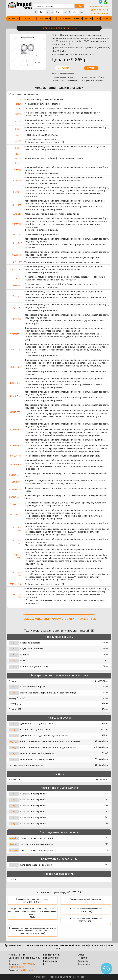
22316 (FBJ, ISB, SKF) (32, 902)
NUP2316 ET (16, 367)
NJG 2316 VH (16, 456)
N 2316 (18, 148)
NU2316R (17, 180)
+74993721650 (28, 964)
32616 (32, 917)
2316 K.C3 (17, 286)
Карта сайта (84, 964)
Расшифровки (65, 18)
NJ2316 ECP (16, 319)
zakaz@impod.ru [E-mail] (99, 13)
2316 (20, 99)
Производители (29, 18)
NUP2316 (17, 192)
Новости (88, 18)
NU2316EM (17, 205)
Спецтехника (44, 18)
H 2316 (18, 154)
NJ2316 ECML (16, 412)
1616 (86, 902)
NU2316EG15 (16, 334)
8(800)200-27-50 (17, 967)
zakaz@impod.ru (25, 970)
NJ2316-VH (17, 255)
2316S (19, 108)
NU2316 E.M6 (16, 383)
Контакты (107, 18)
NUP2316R (17, 224)
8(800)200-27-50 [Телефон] (99, 10)
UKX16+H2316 (15, 497)
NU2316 (18, 122)
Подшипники (13, 18)
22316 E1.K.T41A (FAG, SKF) (32, 933)
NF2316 (18, 158)
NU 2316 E (17, 270)
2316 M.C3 (17, 278)
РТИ (54, 18)
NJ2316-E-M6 (16, 396)
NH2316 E (17, 234)
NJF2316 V (17, 262)
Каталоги (78, 18)
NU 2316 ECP (16, 465)
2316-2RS (17, 214)
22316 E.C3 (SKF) (86, 921)
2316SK (18, 114)
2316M (19, 104)
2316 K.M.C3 (16, 482)
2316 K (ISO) (16, 584)
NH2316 (18, 163)
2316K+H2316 (15, 504)
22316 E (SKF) (86, 912)
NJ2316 (18, 129)
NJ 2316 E (17, 308)
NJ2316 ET (17, 243)
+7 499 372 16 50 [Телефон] (99, 7)
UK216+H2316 (15, 475)
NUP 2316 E (16, 350)
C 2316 (19, 135)
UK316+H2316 (15, 490)
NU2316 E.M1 (16, 514)
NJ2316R (18, 170)
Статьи (97, 18)
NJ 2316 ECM (16, 430)
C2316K (18, 141)
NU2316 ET (17, 296)
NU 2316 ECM (15, 446)
